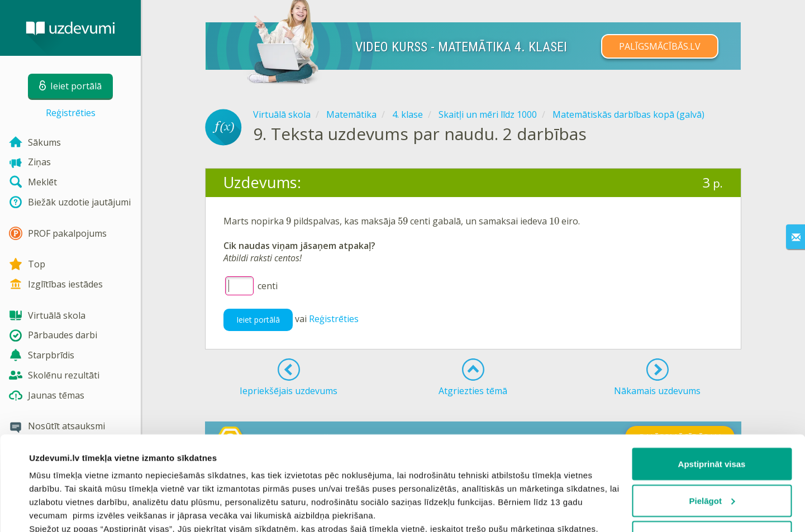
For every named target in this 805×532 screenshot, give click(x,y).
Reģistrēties (71, 113)
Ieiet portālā (258, 320)
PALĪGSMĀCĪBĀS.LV (660, 46)
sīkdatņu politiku (158, 480)
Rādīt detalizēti (59, 510)
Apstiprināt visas (712, 375)
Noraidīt (712, 449)
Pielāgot (712, 412)
